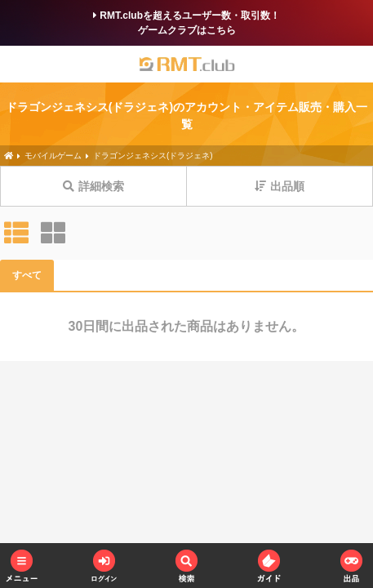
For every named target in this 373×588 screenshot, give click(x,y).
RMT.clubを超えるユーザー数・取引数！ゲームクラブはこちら (186, 23)
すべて (27, 275)
